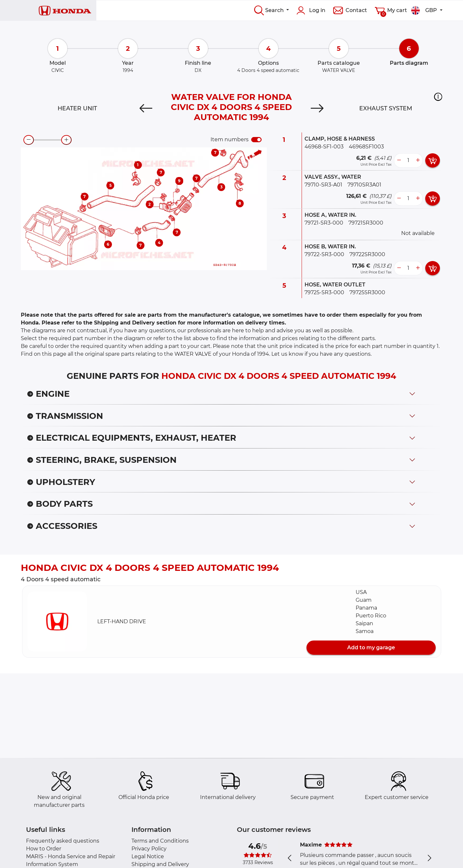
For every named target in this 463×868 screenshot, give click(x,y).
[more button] (418, 160)
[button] (438, 97)
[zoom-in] (66, 140)
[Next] (317, 108)
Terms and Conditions (160, 841)
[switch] (256, 140)
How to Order (44, 849)
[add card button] (433, 160)
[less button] (399, 160)
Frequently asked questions (63, 841)
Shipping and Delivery (160, 864)
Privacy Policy (149, 849)
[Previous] (146, 108)
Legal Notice (148, 856)
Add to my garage (371, 648)
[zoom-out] (29, 140)
